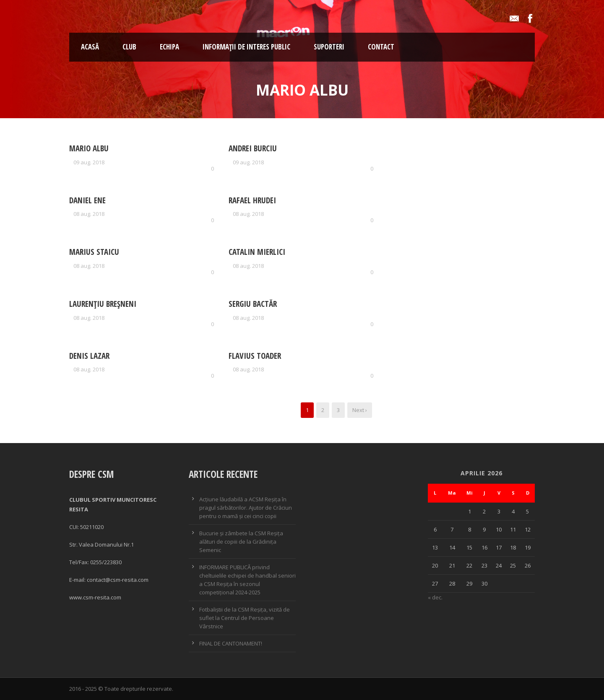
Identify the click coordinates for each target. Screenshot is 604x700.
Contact (381, 47)
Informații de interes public (246, 47)
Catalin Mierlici (257, 252)
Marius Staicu (94, 252)
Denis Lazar (89, 356)
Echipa (169, 47)
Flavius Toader (255, 356)
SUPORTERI (329, 47)
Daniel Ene (87, 200)
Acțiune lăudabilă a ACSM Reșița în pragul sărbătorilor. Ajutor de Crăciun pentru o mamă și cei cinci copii (246, 508)
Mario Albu (89, 148)
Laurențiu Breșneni (103, 304)
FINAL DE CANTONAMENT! (231, 643)
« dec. (435, 597)
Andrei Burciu (253, 148)
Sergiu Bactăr (253, 304)
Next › (360, 410)
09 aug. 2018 (89, 162)
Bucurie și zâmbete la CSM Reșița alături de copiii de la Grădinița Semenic (241, 542)
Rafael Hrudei (252, 200)
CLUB (129, 47)
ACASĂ (90, 47)
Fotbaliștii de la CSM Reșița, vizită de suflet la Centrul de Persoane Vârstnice (245, 618)
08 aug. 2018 (89, 214)
